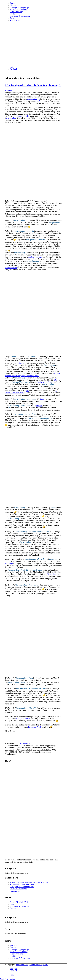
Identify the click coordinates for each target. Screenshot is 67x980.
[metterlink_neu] (23, 63)
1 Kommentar (25, 743)
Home (12, 904)
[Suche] (12, 18)
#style (31, 678)
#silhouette (14, 356)
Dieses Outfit (52, 574)
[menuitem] (36, 3)
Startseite (13, 945)
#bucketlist (41, 559)
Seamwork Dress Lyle (18, 889)
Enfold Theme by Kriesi (39, 965)
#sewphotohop (20, 220)
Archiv (8, 934)
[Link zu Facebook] (13, 69)
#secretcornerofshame (37, 689)
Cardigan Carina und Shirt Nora (22, 887)
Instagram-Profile (23, 719)
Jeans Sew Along (16, 954)
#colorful (30, 231)
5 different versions (44, 382)
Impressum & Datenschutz (20, 906)
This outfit (9, 563)
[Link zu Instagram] (14, 67)
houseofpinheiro (33, 99)
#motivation (54, 559)
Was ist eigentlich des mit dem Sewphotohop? (33, 85)
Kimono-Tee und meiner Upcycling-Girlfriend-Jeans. (33, 375)
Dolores (39, 406)
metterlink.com (22, 965)
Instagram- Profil (35, 727)
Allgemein (9, 90)
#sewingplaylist (31, 414)
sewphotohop (40, 101)
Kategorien (9, 873)
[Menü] (15, 20)
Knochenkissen (11, 268)
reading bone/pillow (36, 257)
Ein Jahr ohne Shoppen (19, 952)
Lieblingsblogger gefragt (19, 950)
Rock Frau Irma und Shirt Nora (22, 884)
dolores (43, 399)
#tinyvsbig (33, 708)
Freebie (13, 956)
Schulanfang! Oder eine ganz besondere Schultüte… (30, 882)
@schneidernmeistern (21, 382)
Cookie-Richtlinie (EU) (19, 902)
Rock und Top (15, 891)
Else (56, 380)
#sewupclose (32, 399)
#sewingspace (34, 585)
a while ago (21, 363)
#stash (53, 508)
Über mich (14, 908)
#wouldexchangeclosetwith (39, 531)
